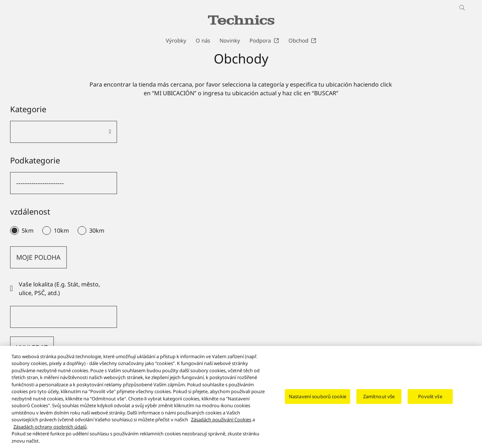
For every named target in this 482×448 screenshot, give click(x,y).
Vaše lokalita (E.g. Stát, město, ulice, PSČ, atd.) (55, 289)
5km (28, 230)
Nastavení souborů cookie (318, 401)
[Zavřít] (470, 401)
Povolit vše (430, 401)
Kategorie (28, 109)
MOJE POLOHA (38, 257)
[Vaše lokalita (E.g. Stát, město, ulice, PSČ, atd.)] (64, 317)
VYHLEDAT (32, 347)
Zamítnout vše (379, 401)
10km (61, 230)
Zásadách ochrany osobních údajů (50, 432)
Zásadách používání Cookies (221, 425)
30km (97, 230)
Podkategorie (35, 160)
